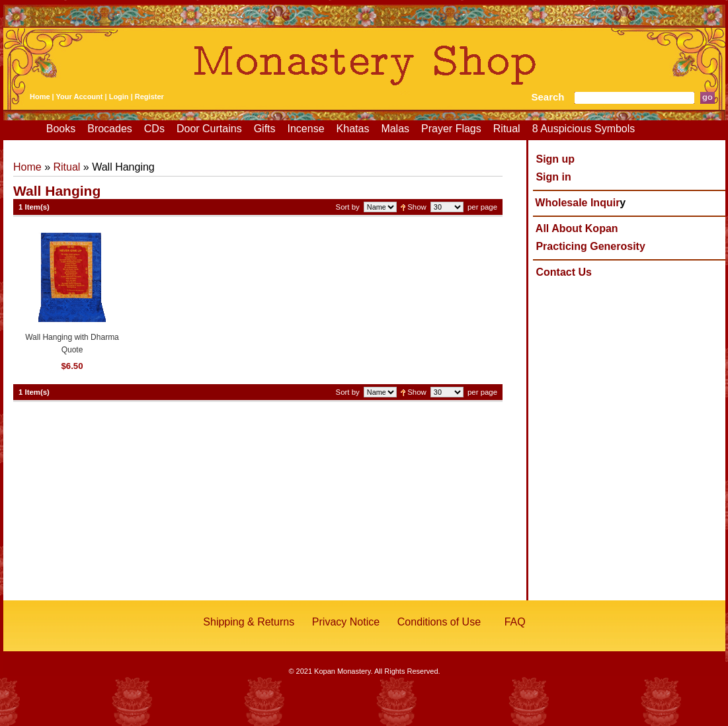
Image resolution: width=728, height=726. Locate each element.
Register (149, 97)
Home (40, 97)
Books (61, 129)
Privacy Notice (346, 622)
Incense (306, 129)
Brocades (110, 129)
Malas (395, 129)
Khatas (353, 129)
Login (119, 97)
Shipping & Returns (249, 622)
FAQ (515, 622)
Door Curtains (209, 129)
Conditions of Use (439, 622)
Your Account (80, 97)
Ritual (507, 129)
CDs (154, 129)
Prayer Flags (451, 129)
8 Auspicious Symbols (584, 129)
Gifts (265, 129)
